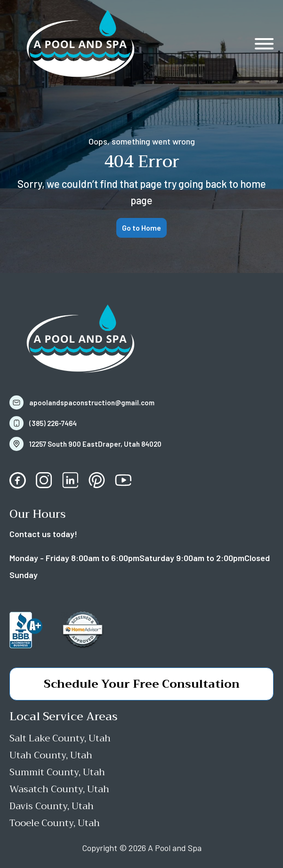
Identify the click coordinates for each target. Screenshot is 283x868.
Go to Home (141, 228)
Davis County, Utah (52, 806)
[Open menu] (264, 44)
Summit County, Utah (57, 772)
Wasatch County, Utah (59, 789)
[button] (86, 402)
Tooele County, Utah (55, 823)
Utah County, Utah (51, 755)
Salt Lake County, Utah (60, 738)
